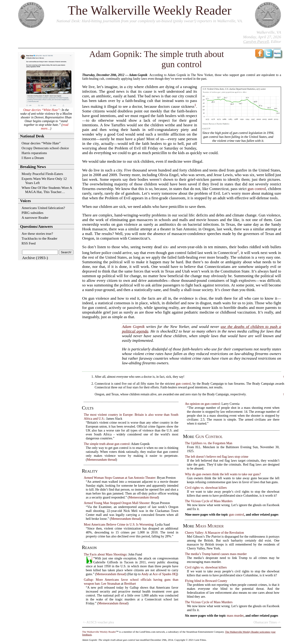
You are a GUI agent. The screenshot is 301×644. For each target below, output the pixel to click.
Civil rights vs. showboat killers (206, 488)
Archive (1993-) (35, 258)
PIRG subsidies (32, 213)
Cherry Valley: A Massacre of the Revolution (214, 533)
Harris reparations (34, 153)
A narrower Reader (35, 217)
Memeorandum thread (101, 460)
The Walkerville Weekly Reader (150, 10)
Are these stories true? (37, 233)
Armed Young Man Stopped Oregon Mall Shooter (117, 503)
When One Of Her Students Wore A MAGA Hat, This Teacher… (47, 190)
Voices (26, 201)
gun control (257, 189)
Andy (145, 574)
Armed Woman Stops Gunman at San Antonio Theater (119, 478)
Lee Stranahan (111, 584)
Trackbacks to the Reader (39, 238)
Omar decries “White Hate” (41, 110)
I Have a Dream (33, 158)
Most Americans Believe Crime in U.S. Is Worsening (118, 524)
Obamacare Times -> (267, 622)
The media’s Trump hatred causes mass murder (216, 554)
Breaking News (33, 167)
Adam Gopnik (133, 327)
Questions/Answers (37, 227)
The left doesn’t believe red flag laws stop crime (216, 457)
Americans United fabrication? (43, 208)
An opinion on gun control (202, 404)
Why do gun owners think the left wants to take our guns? (223, 474)
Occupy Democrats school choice (45, 148)
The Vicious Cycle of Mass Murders (209, 501)
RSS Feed (29, 243)
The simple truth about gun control (107, 444)
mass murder (210, 526)
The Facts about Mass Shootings (105, 554)
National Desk (68, 21)
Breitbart (130, 584)
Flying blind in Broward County (206, 581)
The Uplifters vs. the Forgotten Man (208, 443)
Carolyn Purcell (256, 42)
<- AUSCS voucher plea (98, 622)
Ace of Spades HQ (165, 574)
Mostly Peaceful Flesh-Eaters (42, 174)
